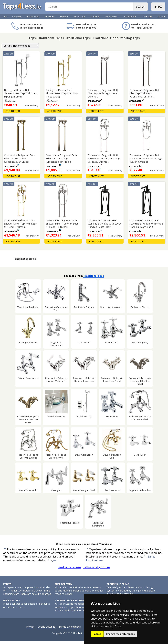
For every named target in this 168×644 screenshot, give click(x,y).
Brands (162, 19)
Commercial (111, 19)
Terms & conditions (70, 629)
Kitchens (64, 19)
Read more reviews (69, 570)
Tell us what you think (97, 570)
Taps (5, 19)
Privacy (30, 629)
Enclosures (80, 19)
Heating (95, 19)
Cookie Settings (47, 629)
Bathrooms (33, 19)
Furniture (50, 19)
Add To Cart (13, 114)
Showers (17, 19)
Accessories (130, 19)
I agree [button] (97, 634)
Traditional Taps (94, 278)
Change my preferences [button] (120, 634)
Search (140, 8)
